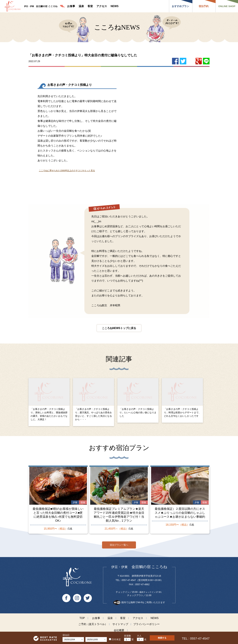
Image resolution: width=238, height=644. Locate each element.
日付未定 (115, 639)
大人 (139, 636)
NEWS (155, 617)
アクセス (138, 617)
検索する (162, 638)
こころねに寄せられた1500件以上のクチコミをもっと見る (67, 171)
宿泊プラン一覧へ (119, 543)
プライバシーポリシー (146, 623)
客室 (123, 617)
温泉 (110, 617)
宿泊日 (66, 635)
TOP (82, 617)
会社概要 (119, 629)
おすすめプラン (180, 6)
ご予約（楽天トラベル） (93, 623)
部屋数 (128, 636)
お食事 (96, 617)
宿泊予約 (204, 6)
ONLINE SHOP (227, 6)
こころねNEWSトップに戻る (119, 328)
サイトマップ (120, 623)
